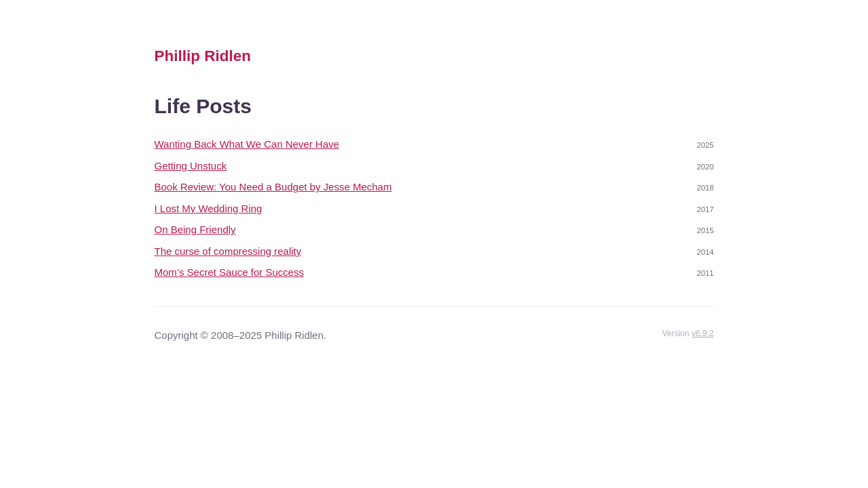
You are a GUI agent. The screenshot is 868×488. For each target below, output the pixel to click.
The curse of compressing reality (228, 251)
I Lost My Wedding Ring (209, 208)
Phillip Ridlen (203, 56)
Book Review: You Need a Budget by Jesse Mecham (273, 187)
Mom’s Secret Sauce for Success (230, 272)
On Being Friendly (195, 229)
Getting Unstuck (191, 166)
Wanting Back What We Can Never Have (247, 144)
